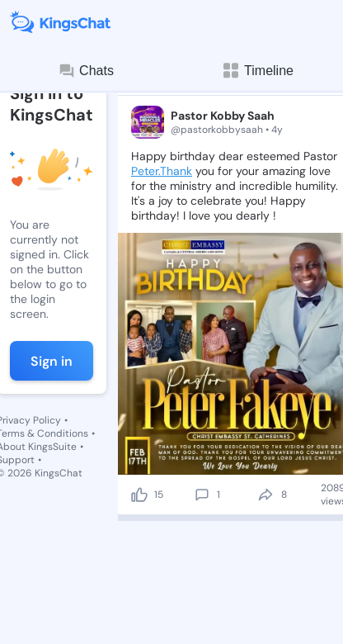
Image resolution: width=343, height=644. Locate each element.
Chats (86, 71)
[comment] (202, 495)
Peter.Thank (162, 171)
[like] (139, 495)
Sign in (52, 361)
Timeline (257, 71)
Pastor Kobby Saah (223, 116)
